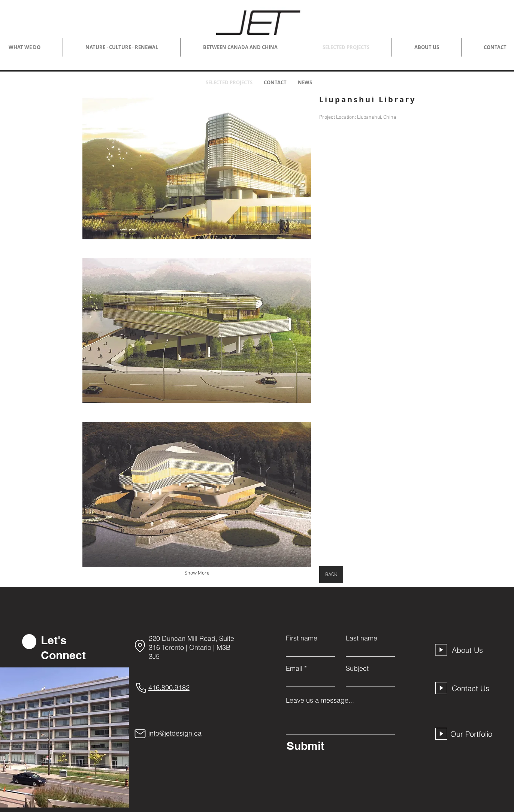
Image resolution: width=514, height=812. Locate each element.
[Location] (140, 646)
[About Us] (473, 650)
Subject (357, 669)
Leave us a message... (320, 700)
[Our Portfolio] (473, 734)
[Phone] (141, 688)
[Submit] (339, 746)
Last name (362, 638)
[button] (197, 167)
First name (302, 638)
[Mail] (140, 734)
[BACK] (331, 575)
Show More (197, 573)
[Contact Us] (473, 688)
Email (294, 669)
